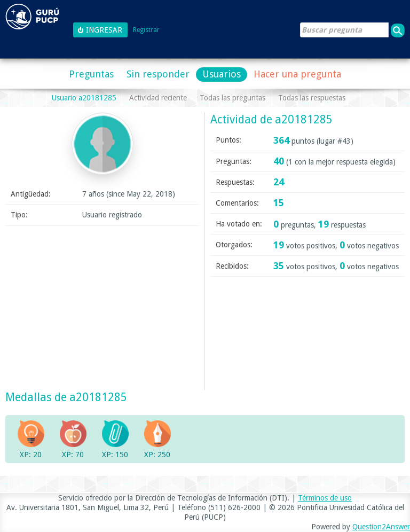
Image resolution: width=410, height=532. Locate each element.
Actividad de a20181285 (271, 119)
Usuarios (222, 74)
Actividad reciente (158, 98)
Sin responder (158, 74)
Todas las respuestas (312, 98)
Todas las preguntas (232, 98)
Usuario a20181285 (84, 98)
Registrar (146, 30)
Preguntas (91, 74)
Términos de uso (325, 498)
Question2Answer (381, 527)
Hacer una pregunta (297, 74)
